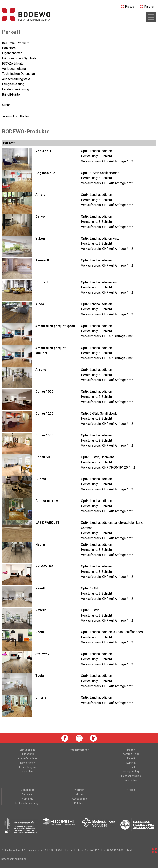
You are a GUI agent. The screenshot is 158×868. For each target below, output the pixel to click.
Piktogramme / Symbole (19, 58)
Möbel (79, 794)
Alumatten (131, 780)
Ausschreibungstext (16, 79)
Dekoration (28, 790)
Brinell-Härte (11, 95)
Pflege (131, 790)
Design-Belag (131, 771)
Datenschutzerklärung (14, 859)
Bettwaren (28, 794)
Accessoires (79, 799)
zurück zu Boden (17, 116)
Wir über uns (27, 750)
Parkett (11, 32)
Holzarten (9, 48)
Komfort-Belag (131, 754)
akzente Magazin (28, 767)
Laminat (131, 763)
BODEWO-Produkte (16, 43)
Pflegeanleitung (13, 84)
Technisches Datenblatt (19, 74)
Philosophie (28, 754)
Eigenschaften (12, 53)
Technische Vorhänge (28, 803)
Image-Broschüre (27, 758)
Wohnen (79, 790)
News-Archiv (27, 763)
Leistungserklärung (15, 89)
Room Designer (79, 750)
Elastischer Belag (131, 776)
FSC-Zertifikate (13, 63)
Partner (147, 7)
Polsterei (79, 803)
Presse (128, 7)
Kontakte (27, 771)
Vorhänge (28, 799)
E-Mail (129, 850)
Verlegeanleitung (14, 69)
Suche (6, 105)
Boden (131, 750)
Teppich (131, 767)
